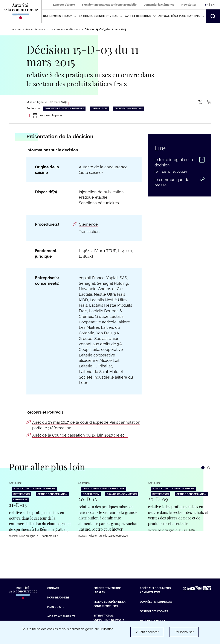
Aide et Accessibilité (61, 616)
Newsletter (189, 5)
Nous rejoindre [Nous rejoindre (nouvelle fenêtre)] (58, 597)
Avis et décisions (141, 16)
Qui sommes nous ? (60, 16)
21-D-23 (18, 504)
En (213, 5)
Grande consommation (129, 108)
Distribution (99, 108)
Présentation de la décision (60, 137)
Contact (53, 588)
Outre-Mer (20, 499)
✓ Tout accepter (147, 632)
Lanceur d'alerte (64, 5)
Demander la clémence (159, 5)
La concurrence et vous (101, 16)
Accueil (17, 29)
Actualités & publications (181, 16)
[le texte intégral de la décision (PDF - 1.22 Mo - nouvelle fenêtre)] (180, 164)
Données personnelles (156, 601)
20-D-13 (88, 499)
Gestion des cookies (154, 611)
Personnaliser (184, 632)
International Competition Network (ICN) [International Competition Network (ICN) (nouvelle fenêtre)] (109, 620)
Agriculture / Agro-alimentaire (64, 108)
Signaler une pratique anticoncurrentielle (109, 5)
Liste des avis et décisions (65, 29)
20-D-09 (158, 499)
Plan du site (56, 607)
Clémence (88, 224)
